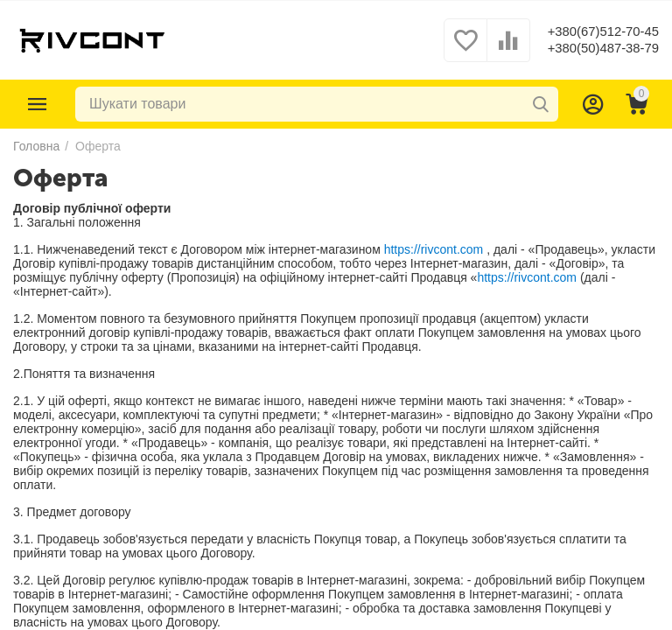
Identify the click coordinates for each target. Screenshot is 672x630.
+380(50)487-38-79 (599, 49)
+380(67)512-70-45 (599, 31)
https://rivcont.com (434, 249)
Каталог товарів (38, 104)
